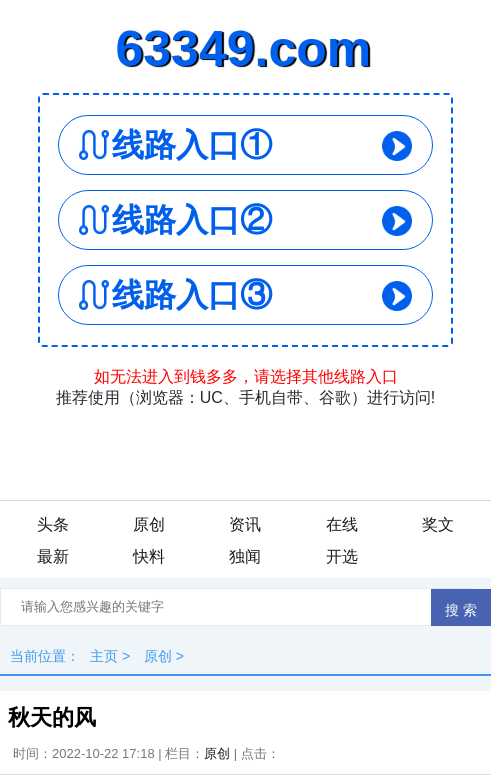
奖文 (438, 524)
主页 (104, 656)
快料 (149, 556)
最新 (53, 556)
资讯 (245, 524)
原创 (149, 524)
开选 (342, 556)
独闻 (245, 556)
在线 (342, 524)
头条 (53, 524)
